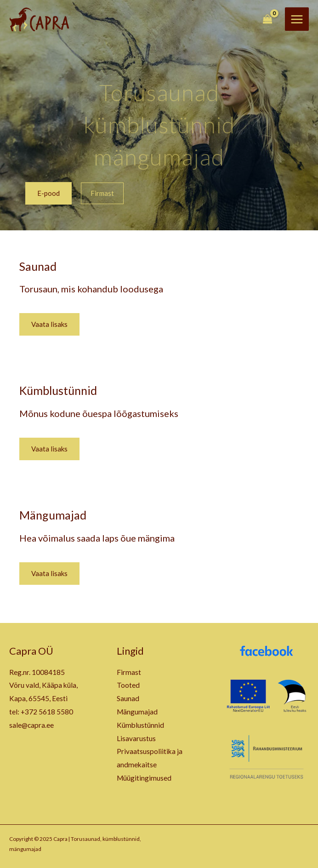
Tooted (128, 685)
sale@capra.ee (31, 725)
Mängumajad (53, 515)
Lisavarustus (136, 738)
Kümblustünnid (58, 390)
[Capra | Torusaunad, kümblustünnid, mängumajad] (39, 19)
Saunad (38, 266)
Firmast (129, 672)
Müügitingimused (144, 778)
